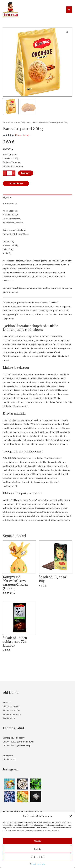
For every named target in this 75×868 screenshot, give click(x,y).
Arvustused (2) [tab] (10, 204)
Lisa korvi (26, 173)
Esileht (6, 122)
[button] (71, 816)
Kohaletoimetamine (12, 714)
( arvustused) (22, 135)
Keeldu (38, 849)
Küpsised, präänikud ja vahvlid (35, 122)
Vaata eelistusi (37, 857)
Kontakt (7, 702)
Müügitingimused (11, 706)
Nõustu (37, 841)
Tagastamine (9, 718)
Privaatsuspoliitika (37, 864)
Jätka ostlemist (16, 183)
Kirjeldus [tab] (7, 197)
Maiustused (15, 122)
